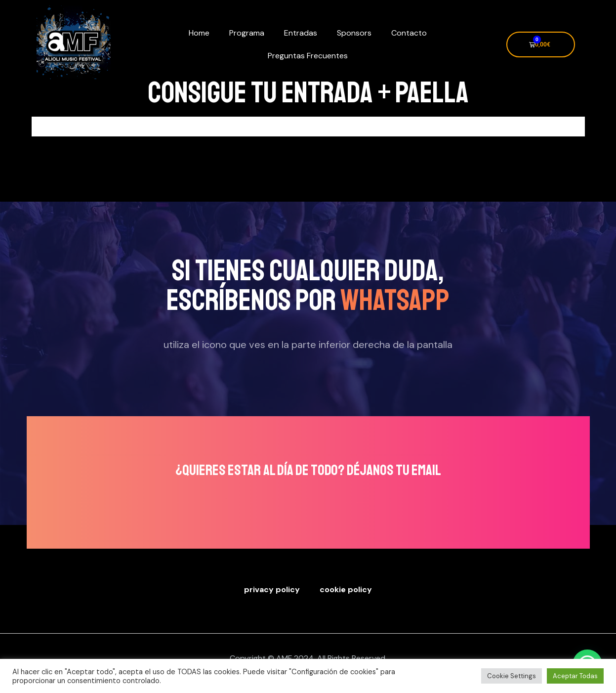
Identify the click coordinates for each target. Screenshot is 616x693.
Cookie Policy (346, 589)
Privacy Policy (272, 589)
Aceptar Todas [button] (575, 676)
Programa (247, 33)
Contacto (409, 33)
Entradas (301, 33)
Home (199, 33)
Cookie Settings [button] (512, 676)
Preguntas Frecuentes (308, 56)
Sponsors (354, 33)
